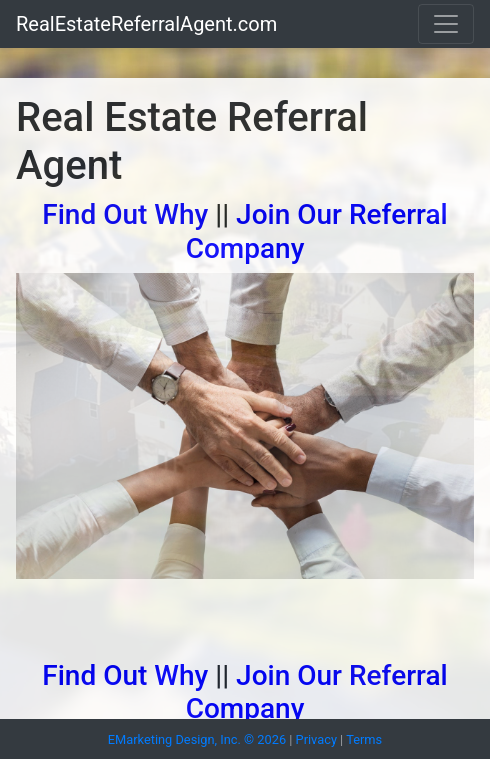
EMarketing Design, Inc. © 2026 (197, 739)
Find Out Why (125, 214)
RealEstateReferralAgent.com (146, 24)
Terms (364, 739)
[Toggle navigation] (446, 24)
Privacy (316, 739)
